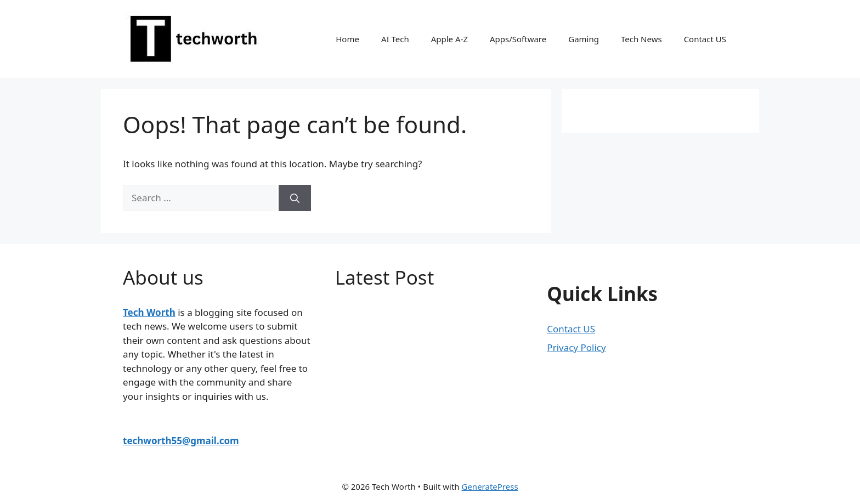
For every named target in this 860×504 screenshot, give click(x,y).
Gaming (584, 39)
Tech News (641, 39)
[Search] (295, 198)
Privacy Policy (576, 347)
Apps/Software (518, 39)
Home (347, 39)
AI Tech (395, 39)
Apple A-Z (449, 39)
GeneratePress (490, 486)
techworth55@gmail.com (181, 441)
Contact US (705, 39)
